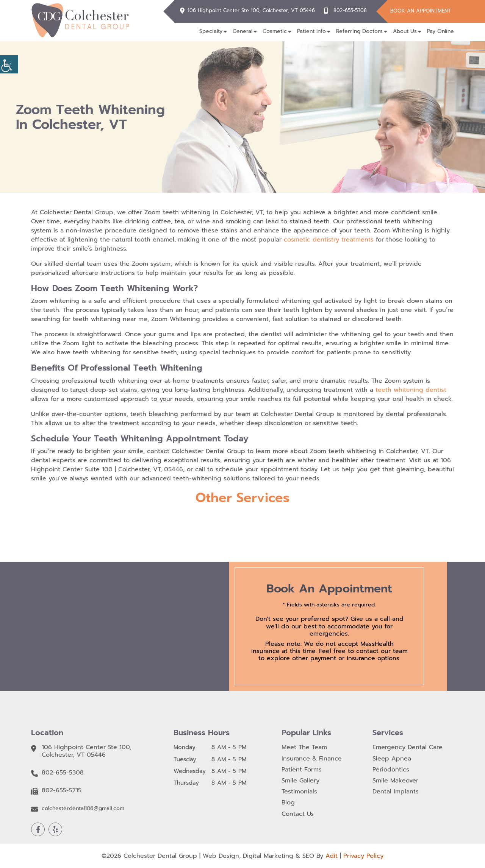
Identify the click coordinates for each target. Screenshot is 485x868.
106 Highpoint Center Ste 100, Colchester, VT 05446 (251, 11)
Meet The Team (304, 747)
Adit (332, 856)
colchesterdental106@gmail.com (83, 809)
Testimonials (299, 792)
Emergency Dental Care (408, 747)
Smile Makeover (395, 781)
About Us (405, 31)
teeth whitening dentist (411, 390)
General (242, 31)
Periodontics (391, 770)
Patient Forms (302, 770)
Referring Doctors (359, 31)
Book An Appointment (421, 11)
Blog (288, 803)
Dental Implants (396, 792)
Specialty (211, 31)
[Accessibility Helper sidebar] (9, 64)
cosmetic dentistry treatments (329, 240)
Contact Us (298, 814)
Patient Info (311, 31)
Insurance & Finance (312, 759)
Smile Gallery (300, 781)
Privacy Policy (363, 856)
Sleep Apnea (392, 759)
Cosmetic (275, 31)
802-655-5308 (350, 11)
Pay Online (440, 31)
